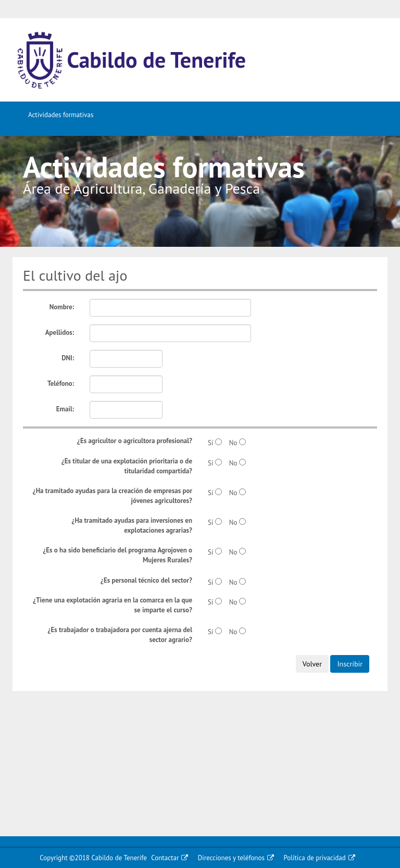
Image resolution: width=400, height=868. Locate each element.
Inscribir (350, 664)
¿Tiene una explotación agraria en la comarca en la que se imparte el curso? (113, 605)
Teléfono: (61, 383)
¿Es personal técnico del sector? (146, 580)
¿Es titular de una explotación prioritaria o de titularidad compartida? (127, 466)
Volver (312, 664)
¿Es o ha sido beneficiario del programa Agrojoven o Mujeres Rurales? (117, 555)
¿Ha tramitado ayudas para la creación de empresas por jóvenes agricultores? (113, 496)
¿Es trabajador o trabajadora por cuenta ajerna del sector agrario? (120, 635)
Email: (65, 409)
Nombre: (62, 307)
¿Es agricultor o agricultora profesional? (135, 441)
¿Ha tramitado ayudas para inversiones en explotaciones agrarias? (132, 525)
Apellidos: (60, 332)
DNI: (68, 358)
